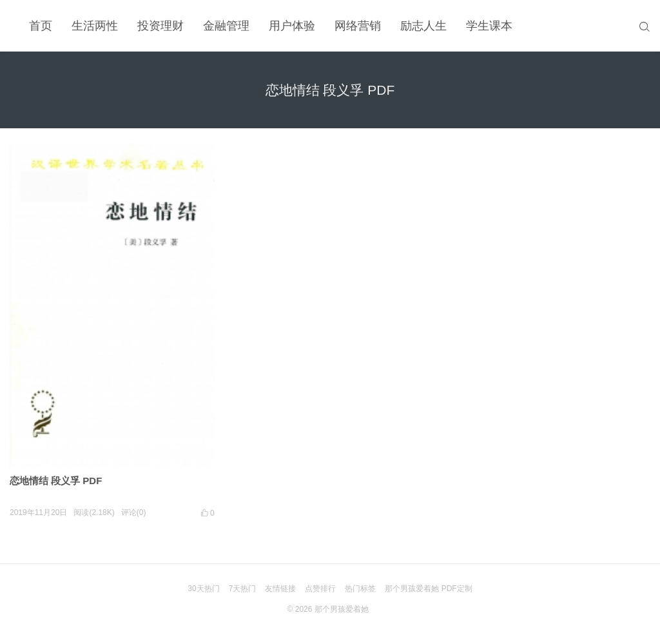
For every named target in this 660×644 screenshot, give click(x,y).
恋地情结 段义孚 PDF (56, 481)
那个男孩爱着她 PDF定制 (428, 589)
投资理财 (160, 26)
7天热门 (243, 589)
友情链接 (280, 589)
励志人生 (423, 26)
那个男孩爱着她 (342, 609)
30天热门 (203, 589)
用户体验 (292, 26)
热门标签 (360, 589)
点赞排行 (320, 589)
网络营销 (358, 26)
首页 (41, 26)
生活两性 (95, 26)
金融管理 (226, 26)
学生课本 (489, 26)
